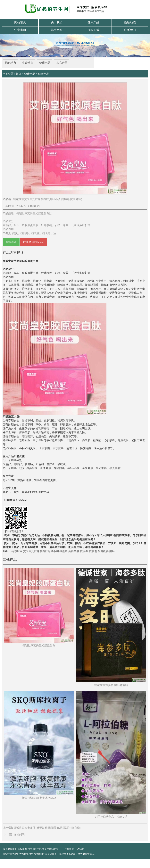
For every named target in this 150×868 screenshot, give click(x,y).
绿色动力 (10, 62)
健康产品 (93, 22)
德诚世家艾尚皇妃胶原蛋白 (39, 645)
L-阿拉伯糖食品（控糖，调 (111, 816)
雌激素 (63, 550)
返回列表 (19, 834)
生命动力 (28, 62)
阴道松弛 (103, 550)
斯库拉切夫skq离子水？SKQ (39, 797)
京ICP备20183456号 (49, 848)
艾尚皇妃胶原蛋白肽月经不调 (41, 550)
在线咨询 (11, 241)
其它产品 (62, 62)
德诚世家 (17, 550)
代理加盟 (93, 30)
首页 (19, 73)
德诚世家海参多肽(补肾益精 (111, 684)
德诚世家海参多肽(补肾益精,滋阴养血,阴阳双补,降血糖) (47, 827)
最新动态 (130, 22)
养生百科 (57, 30)
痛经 (112, 550)
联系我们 (130, 30)
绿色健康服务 (10, 848)
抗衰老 (93, 550)
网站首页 (20, 22)
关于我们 (57, 22)
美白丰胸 (74, 550)
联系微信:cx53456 (34, 241)
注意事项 (20, 30)
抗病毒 (84, 550)
